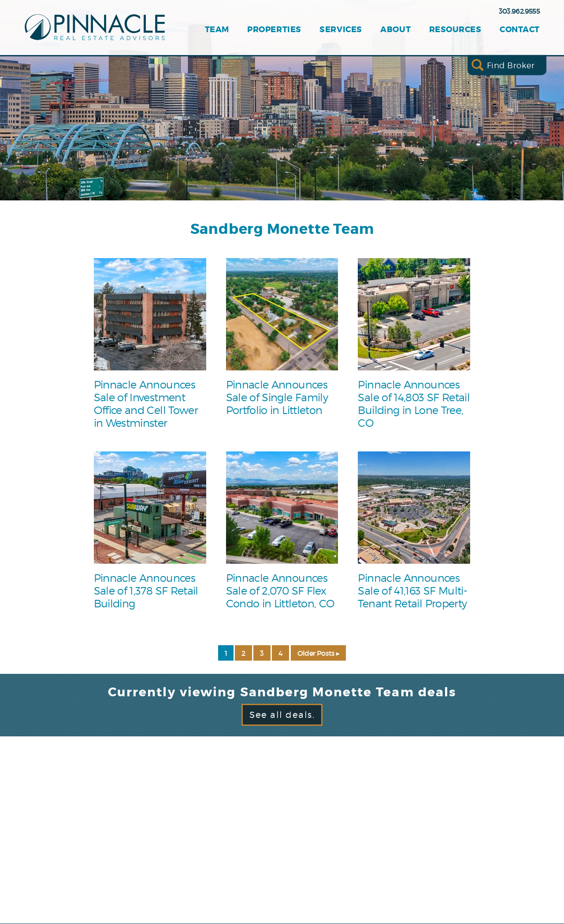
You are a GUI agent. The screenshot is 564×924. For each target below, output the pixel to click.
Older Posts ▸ (319, 653)
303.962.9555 (519, 11)
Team (217, 30)
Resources (455, 30)
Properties (274, 30)
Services (341, 30)
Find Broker (511, 65)
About (395, 30)
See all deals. (282, 715)
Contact (520, 30)
